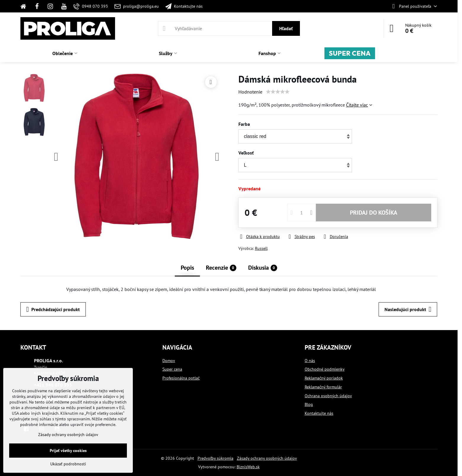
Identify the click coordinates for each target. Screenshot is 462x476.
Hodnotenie (250, 92)
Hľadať (286, 28)
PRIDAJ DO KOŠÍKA (374, 213)
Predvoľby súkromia (215, 458)
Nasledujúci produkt (408, 309)
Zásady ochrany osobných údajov (267, 458)
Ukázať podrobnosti (68, 464)
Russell (261, 248)
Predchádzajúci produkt (53, 309)
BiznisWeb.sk (248, 467)
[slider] (278, 92)
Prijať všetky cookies (68, 451)
